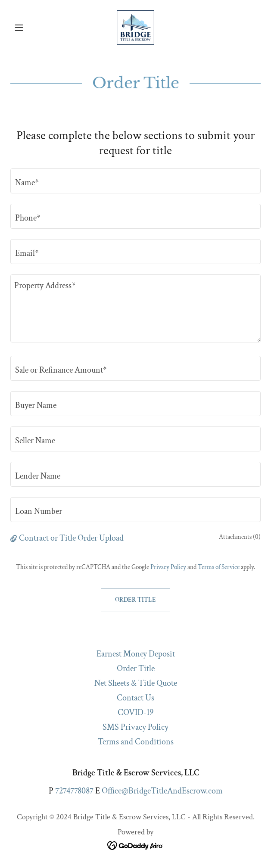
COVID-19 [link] (135, 712)
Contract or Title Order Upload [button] (71, 538)
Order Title (135, 600)
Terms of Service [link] (219, 567)
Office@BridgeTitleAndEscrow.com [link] (162, 791)
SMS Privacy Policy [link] (135, 727)
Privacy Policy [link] (168, 567)
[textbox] (135, 181)
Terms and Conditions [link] (136, 742)
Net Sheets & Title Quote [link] (136, 683)
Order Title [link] (136, 669)
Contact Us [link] (135, 698)
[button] (29, 28)
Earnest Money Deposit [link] (136, 654)
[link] (135, 28)
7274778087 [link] (74, 791)
